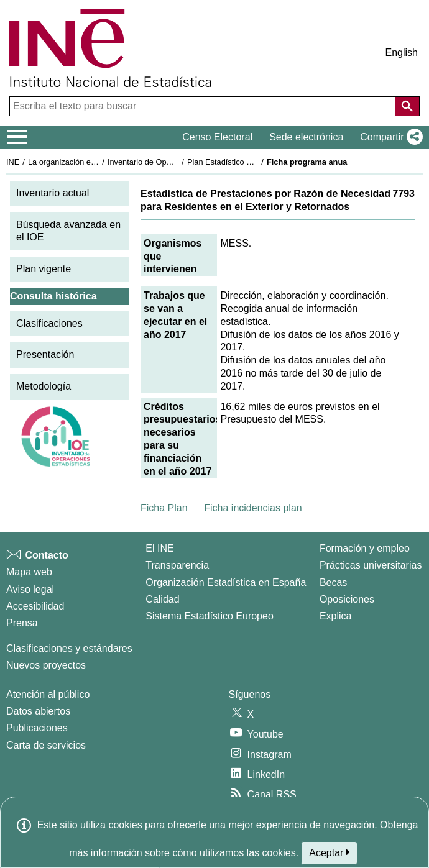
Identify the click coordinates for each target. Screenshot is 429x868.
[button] (389, 137)
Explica (336, 616)
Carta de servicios (46, 745)
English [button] (402, 53)
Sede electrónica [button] (306, 137)
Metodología (44, 386)
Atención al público (48, 694)
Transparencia (177, 565)
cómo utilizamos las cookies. (235, 853)
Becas (333, 582)
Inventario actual (53, 193)
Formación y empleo (365, 548)
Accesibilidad (35, 606)
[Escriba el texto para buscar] (204, 106)
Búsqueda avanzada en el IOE (68, 231)
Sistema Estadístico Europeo (209, 616)
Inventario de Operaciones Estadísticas (177, 162)
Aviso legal (30, 589)
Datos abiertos (38, 711)
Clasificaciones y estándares (69, 648)
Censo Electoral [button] (217, 137)
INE (13, 162)
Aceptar (329, 852)
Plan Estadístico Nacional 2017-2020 (252, 162)
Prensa (22, 623)
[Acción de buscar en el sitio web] (407, 106)
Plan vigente (44, 269)
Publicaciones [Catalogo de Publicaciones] (37, 728)
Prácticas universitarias (371, 565)
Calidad (162, 599)
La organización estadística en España (96, 162)
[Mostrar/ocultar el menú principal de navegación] (18, 137)
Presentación (45, 354)
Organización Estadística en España (226, 582)
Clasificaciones (49, 323)
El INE (159, 548)
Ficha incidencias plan (253, 508)
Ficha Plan (164, 508)
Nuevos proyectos (46, 665)
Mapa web (29, 572)
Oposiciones (347, 599)
